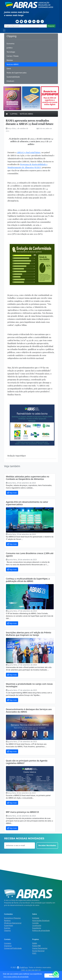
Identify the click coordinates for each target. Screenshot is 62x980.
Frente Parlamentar (40, 948)
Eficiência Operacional (13, 923)
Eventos (7, 928)
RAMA (35, 943)
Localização (37, 926)
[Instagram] (38, 21)
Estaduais (10, 81)
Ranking (7, 921)
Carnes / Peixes (13, 56)
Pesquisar (51, 26)
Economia (11, 44)
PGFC (34, 953)
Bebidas (10, 60)
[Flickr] (21, 21)
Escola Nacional (38, 951)
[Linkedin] (34, 21)
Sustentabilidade (13, 77)
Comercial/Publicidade (13, 948)
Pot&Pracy (22, 967)
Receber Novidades (47, 845)
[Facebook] (30, 21)
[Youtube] (17, 21)
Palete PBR (37, 946)
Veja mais (12, 493)
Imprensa (8, 946)
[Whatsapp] (42, 21)
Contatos (8, 943)
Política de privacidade (41, 931)
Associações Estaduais (41, 921)
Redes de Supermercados (17, 73)
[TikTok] (26, 21)
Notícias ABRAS (13, 64)
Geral (9, 69)
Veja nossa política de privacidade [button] (16, 977)
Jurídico (10, 48)
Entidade (36, 918)
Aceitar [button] (52, 976)
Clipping (14, 114)
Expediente (37, 928)
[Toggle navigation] (4, 30)
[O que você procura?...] (26, 26)
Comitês (35, 923)
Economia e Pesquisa (12, 918)
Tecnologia (11, 52)
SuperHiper (9, 926)
